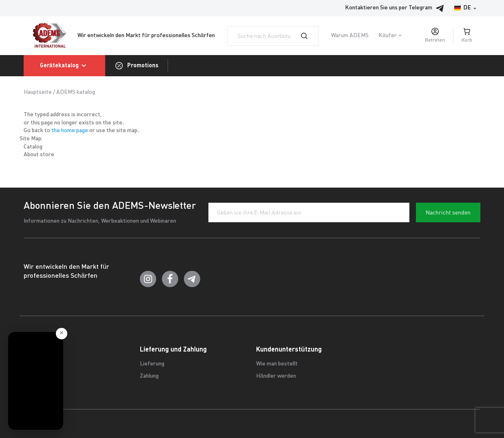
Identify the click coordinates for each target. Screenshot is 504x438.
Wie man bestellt (277, 364)
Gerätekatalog (64, 66)
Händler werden (276, 376)
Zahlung (149, 376)
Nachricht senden (448, 212)
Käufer (388, 36)
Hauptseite (38, 92)
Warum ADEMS (350, 36)
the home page (70, 131)
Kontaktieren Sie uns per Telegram (397, 8)
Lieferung (152, 364)
